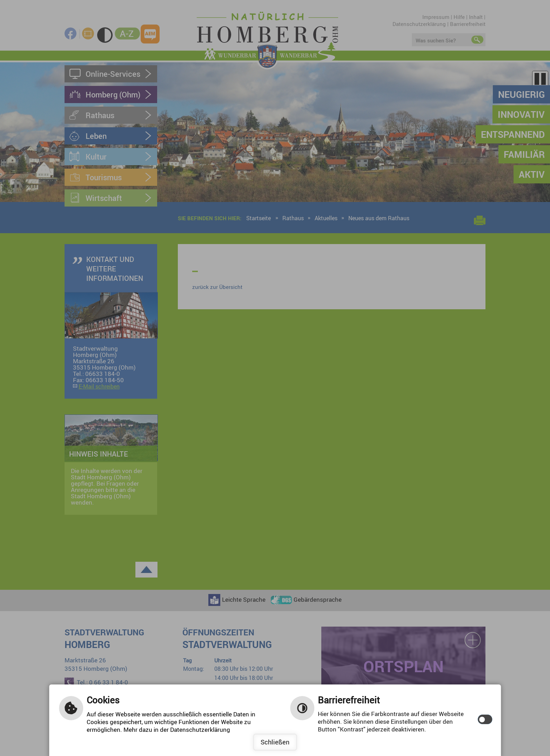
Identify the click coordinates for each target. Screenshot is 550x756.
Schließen (275, 742)
